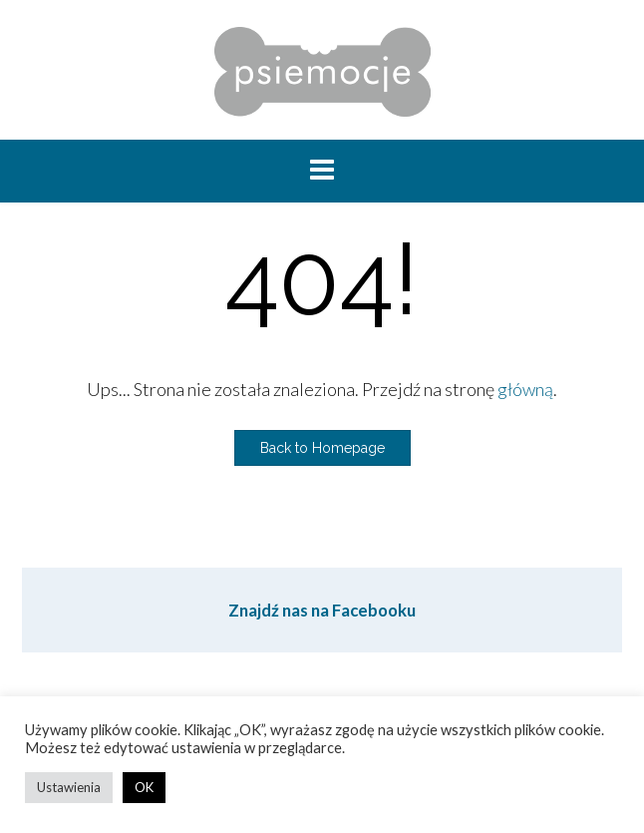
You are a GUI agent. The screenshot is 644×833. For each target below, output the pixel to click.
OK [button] (144, 787)
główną (525, 389)
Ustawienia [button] (69, 787)
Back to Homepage (322, 448)
